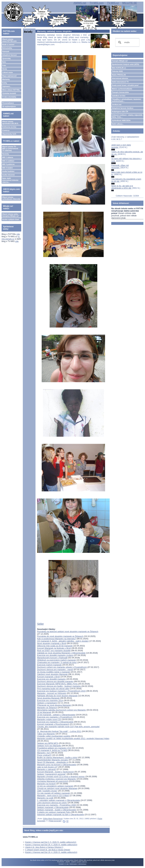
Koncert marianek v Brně (48, 677)
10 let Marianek (44, 712)
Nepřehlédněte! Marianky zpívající (53, 760)
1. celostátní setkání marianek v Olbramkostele (58, 800)
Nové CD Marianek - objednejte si (52, 762)
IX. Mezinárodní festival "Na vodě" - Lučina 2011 (59, 731)
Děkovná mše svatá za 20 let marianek (55, 646)
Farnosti (6, 51)
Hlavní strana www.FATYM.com (9, 40)
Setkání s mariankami (47, 703)
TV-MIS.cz (113, 3)
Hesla (5, 69)
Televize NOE (117, 71)
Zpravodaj (6, 58)
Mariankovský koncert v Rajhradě (52, 658)
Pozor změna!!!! (44, 755)
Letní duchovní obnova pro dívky (52, 803)
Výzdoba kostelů (9, 93)
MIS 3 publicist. (9, 164)
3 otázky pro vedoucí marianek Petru (54, 812)
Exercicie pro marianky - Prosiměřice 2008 (56, 805)
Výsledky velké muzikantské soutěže (54, 736)
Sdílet (40, 624)
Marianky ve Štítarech (47, 708)
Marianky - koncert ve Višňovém (52, 693)
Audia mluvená (8, 175)
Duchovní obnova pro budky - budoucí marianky (59, 686)
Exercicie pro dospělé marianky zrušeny (55, 655)
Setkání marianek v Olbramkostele (53, 807)
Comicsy (6, 130)
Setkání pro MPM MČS (48, 743)
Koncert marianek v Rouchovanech (53, 724)
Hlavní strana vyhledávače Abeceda (11, 198)
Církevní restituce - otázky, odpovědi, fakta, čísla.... (127, 116)
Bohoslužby (7, 48)
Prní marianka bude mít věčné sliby (53, 689)
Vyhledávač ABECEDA (121, 120)
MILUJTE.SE (130, 3)
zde (18, 234)
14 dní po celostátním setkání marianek (55, 786)
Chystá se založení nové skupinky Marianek (57, 788)
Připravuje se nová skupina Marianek (54, 705)
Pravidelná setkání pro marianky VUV (54, 748)
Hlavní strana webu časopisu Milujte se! (11, 215)
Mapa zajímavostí (9, 76)
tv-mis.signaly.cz (11, 238)
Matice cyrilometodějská (122, 89)
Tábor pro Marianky (46, 734)
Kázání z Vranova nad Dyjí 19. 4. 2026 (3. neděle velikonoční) (51, 852)
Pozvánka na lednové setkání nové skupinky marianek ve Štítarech (68, 632)
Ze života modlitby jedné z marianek (53, 672)
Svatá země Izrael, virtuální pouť (125, 85)
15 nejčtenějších (9, 106)
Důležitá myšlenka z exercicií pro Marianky (57, 779)
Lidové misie (8, 72)
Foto (4, 65)
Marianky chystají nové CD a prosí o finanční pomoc (61, 776)
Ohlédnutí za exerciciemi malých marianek (56, 660)
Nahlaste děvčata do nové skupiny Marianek (57, 696)
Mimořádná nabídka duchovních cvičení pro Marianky (61, 710)
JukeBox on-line (119, 96)
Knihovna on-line (9, 127)
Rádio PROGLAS (119, 75)
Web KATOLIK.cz (119, 68)
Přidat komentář (55, 821)
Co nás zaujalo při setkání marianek (53, 793)
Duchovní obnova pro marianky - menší (55, 670)
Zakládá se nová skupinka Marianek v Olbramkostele (61, 653)
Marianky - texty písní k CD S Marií (53, 796)
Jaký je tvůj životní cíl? (47, 767)
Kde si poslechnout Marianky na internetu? (57, 639)
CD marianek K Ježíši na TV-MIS (52, 750)
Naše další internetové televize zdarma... (10, 180)
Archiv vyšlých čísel (11, 219)
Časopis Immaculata (120, 92)
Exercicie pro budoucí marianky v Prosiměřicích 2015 (61, 691)
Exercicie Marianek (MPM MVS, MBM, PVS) (58, 684)
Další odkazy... (118, 124)
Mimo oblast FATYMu (11, 90)
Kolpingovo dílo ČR (120, 112)
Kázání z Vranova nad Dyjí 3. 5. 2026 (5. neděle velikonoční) (51, 842)
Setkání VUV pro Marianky (49, 746)
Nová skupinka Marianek (48, 698)
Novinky (6, 154)
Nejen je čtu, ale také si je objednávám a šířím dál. (122, 187)
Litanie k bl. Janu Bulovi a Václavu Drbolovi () (44, 847)
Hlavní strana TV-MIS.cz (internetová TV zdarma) (10, 148)
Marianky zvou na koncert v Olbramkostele (57, 765)
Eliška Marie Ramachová (53, 819)
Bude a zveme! (8, 45)
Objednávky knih (9, 134)
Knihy (5, 83)
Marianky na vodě (45, 798)
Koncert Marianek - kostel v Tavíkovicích (55, 772)
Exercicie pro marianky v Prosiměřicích (55, 717)
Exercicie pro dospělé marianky (51, 679)
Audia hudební (8, 171)
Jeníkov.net (117, 105)
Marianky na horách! (46, 784)
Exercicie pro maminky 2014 (50, 700)
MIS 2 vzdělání (8, 161)
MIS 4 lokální (8, 168)
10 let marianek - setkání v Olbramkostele (56, 715)
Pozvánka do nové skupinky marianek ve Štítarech (60, 636)
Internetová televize (120, 78)
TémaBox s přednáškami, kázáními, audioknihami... (127, 100)
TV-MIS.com (97, 3)
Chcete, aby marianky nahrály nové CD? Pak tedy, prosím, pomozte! (68, 727)
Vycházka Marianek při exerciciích (53, 781)
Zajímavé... (7, 86)
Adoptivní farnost (9, 55)
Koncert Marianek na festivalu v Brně (54, 648)
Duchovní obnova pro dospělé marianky (55, 681)
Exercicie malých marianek (49, 665)
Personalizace (8, 103)
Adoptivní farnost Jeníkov (123, 108)
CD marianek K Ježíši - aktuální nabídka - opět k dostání (63, 641)
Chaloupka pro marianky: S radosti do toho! (57, 662)
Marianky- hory (44, 753)
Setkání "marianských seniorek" (52, 774)
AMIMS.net (80, 3)
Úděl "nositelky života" (47, 791)
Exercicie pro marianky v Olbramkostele (55, 722)
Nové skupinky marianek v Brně (52, 643)
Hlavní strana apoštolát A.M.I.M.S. (10, 122)
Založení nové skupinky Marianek (52, 674)
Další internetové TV (120, 82)
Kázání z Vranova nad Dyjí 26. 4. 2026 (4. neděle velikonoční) (51, 845)
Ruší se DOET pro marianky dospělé (54, 651)
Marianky (6, 79)
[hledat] (127, 42)
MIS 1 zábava (8, 157)
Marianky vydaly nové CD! (49, 719)
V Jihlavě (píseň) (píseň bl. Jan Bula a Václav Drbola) (48, 850)
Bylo (4, 62)
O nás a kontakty (9, 97)
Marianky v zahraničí (47, 769)
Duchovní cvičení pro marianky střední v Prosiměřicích (62, 667)
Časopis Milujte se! (120, 61)
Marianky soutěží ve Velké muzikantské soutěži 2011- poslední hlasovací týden (73, 738)
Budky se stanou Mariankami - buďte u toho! (57, 757)
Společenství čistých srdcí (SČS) (125, 64)
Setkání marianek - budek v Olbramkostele (57, 810)
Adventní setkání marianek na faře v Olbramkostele (61, 815)
